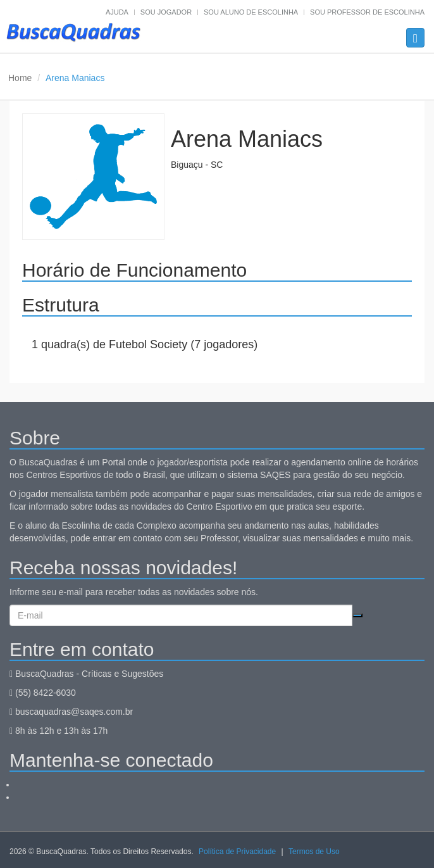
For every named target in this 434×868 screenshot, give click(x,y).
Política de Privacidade (237, 852)
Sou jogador (166, 12)
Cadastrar (357, 615)
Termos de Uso (314, 852)
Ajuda (117, 12)
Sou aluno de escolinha (251, 12)
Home (20, 78)
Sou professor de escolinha (367, 12)
